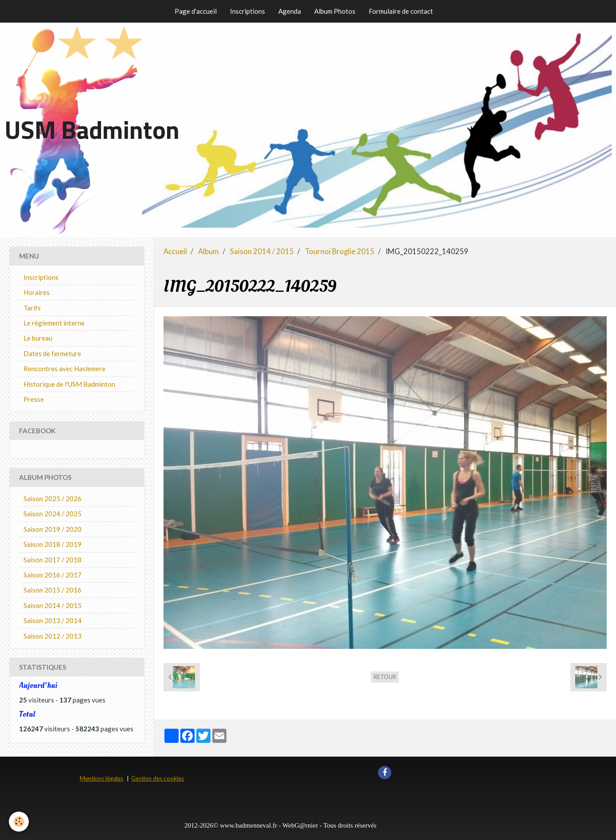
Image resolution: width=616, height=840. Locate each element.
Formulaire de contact (401, 11)
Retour (385, 677)
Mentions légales (101, 778)
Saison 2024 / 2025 (53, 514)
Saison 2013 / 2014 (53, 620)
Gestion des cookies (158, 778)
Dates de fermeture (52, 353)
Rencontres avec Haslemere (64, 369)
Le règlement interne (54, 323)
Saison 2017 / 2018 (53, 560)
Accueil (175, 251)
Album (209, 251)
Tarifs (32, 308)
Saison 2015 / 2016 (53, 590)
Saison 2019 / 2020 (53, 529)
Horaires (37, 292)
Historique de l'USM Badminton (69, 384)
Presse (34, 399)
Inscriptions (248, 11)
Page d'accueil (196, 11)
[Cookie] (19, 822)
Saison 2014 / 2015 (262, 251)
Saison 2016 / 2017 (53, 575)
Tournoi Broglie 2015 (340, 251)
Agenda (290, 11)
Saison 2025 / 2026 (53, 499)
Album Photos (335, 11)
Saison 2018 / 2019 (53, 544)
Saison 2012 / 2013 (53, 636)
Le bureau (38, 338)
